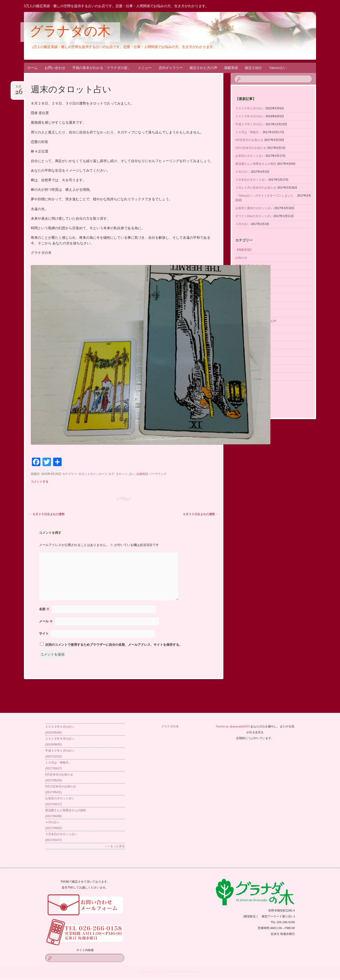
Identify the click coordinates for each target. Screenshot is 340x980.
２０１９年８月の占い (250, 116)
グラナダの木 (70, 32)
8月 (19, 88)
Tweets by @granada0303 (233, 726)
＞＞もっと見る (115, 846)
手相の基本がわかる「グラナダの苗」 (102, 68)
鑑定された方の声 (203, 68)
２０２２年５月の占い (250, 108)
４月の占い (243, 172)
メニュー (145, 68)
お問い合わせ (55, 68)
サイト (44, 634)
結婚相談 (142, 474)
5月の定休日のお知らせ (251, 148)
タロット (122, 474)
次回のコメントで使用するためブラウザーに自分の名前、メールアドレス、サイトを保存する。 (114, 645)
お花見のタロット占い (250, 156)
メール (46, 621)
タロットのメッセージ (93, 474)
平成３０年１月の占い (250, 124)
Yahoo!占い (278, 68)
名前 (44, 609)
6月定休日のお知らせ (249, 140)
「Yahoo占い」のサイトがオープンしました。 (266, 196)
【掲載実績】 (244, 250)
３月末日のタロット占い (251, 180)
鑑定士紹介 (254, 68)
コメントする (40, 482)
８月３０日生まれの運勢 (201, 514)
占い (132, 474)
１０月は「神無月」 (248, 132)
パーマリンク (158, 474)
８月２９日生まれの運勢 (47, 514)
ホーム (33, 68)
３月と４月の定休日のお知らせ (256, 188)
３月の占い (243, 224)
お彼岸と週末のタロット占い (254, 208)
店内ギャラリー (171, 68)
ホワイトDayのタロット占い (254, 216)
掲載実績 (231, 68)
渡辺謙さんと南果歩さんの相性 (256, 164)
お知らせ (241, 258)
